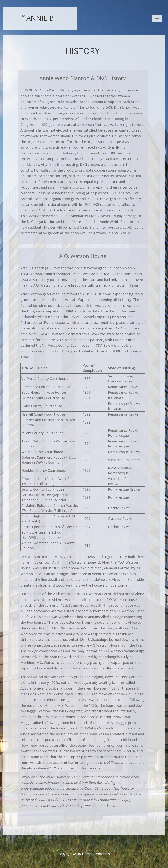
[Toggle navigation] (157, 19)
